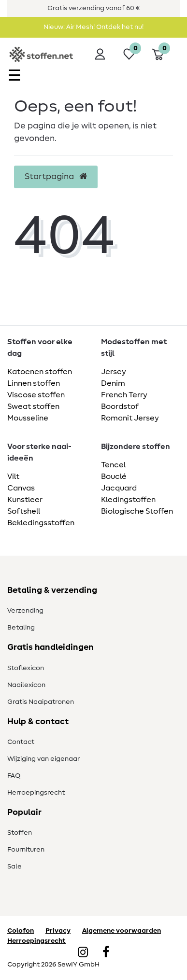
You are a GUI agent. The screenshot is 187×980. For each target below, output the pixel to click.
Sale (14, 867)
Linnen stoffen (34, 383)
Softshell (24, 511)
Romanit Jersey (130, 418)
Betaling (21, 628)
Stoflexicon (26, 668)
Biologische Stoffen (137, 511)
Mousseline (28, 418)
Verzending (25, 611)
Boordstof (120, 406)
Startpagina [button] (56, 177)
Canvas (21, 488)
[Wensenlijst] (129, 54)
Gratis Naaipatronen (41, 702)
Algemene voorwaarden (122, 931)
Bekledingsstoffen (41, 523)
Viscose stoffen (36, 395)
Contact (21, 742)
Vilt (13, 476)
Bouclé (114, 476)
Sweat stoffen (33, 406)
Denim (113, 383)
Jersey (114, 372)
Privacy (58, 931)
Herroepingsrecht (36, 793)
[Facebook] (106, 953)
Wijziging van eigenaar (43, 759)
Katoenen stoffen (40, 372)
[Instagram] (83, 953)
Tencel (113, 465)
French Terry (124, 395)
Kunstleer (25, 500)
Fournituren (26, 850)
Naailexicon (26, 685)
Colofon (21, 931)
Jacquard (119, 488)
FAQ (14, 776)
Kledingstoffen (128, 500)
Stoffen (20, 833)
